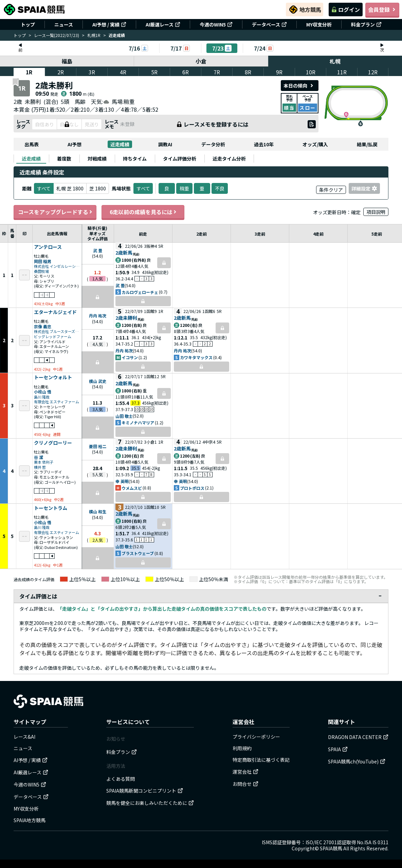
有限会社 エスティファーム (57, 402)
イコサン (130, 357)
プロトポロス (192, 488)
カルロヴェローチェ (140, 292)
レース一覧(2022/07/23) (57, 35)
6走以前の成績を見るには (143, 212)
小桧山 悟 (43, 392)
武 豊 (98, 250)
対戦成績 (97, 159)
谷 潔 (39, 457)
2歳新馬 (124, 253)
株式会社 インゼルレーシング (57, 266)
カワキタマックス (196, 357)
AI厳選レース (163, 24)
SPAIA (338, 749)
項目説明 (376, 212)
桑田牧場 (41, 271)
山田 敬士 (124, 416)
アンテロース (48, 247)
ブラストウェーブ (138, 553)
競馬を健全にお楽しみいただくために (150, 803)
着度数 (64, 159)
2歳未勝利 (126, 318)
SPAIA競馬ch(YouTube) (357, 761)
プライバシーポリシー (256, 737)
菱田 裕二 (98, 446)
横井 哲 (40, 467)
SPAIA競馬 (331, 848)
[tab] (31, 159)
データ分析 (213, 144)
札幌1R (94, 35)
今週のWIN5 (216, 24)
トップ (28, 24)
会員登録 (382, 10)
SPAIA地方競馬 (30, 820)
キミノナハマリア (138, 422)
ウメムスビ (132, 488)
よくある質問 (121, 779)
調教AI (165, 144)
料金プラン (366, 24)
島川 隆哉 (42, 397)
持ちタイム (135, 159)
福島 (67, 61)
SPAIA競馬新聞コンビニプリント (145, 791)
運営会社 (245, 772)
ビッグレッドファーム (53, 337)
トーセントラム (51, 508)
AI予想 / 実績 (109, 24)
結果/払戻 (367, 144)
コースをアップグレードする (55, 212)
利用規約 (242, 748)
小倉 (201, 61)
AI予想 (75, 144)
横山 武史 (98, 381)
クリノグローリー (53, 443)
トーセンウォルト (53, 377)
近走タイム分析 (229, 159)
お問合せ (245, 784)
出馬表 (32, 144)
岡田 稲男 (43, 261)
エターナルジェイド (55, 312)
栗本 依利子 (44, 462)
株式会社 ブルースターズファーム (57, 331)
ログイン (346, 10)
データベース (269, 24)
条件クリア (331, 190)
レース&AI (24, 737)
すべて (143, 188)
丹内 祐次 (98, 316)
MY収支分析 (319, 24)
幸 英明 (122, 481)
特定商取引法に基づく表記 (261, 760)
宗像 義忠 (43, 326)
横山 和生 (98, 511)
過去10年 (264, 144)
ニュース (64, 24)
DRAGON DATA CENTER (358, 737)
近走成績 (120, 144)
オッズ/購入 (315, 144)
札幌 (335, 61)
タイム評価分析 (180, 159)
